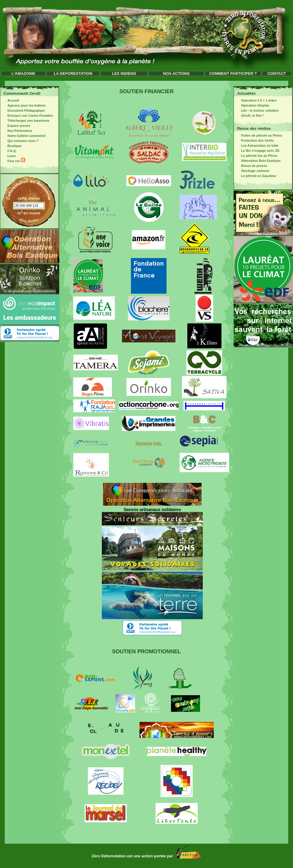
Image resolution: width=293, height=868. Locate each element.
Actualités (246, 93)
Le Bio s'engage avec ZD (257, 151)
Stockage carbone (252, 171)
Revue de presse (251, 166)
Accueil (10, 100)
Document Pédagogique (23, 110)
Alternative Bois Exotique (258, 161)
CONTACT (277, 73)
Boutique (11, 146)
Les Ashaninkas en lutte (257, 146)
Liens (9, 156)
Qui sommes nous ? (20, 141)
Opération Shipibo (252, 105)
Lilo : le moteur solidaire (257, 110)
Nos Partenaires (17, 131)
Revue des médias (254, 128)
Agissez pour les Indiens (23, 105)
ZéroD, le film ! (249, 116)
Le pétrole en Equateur (256, 176)
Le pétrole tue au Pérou (256, 156)
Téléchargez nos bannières (25, 121)
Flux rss (13, 161)
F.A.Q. (9, 151)
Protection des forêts (254, 140)
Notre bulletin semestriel (23, 136)
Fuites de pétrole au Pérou (258, 135)
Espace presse (16, 126)
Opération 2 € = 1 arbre (256, 100)
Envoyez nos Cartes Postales (27, 116)
